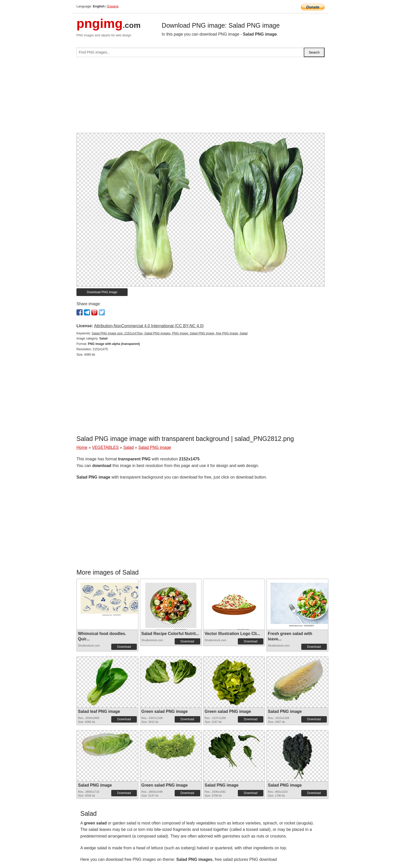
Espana (113, 6)
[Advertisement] (201, 97)
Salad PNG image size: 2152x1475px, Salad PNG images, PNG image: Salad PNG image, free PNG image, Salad (170, 333)
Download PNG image (102, 292)
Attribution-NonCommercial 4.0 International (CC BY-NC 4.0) (149, 326)
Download (124, 647)
